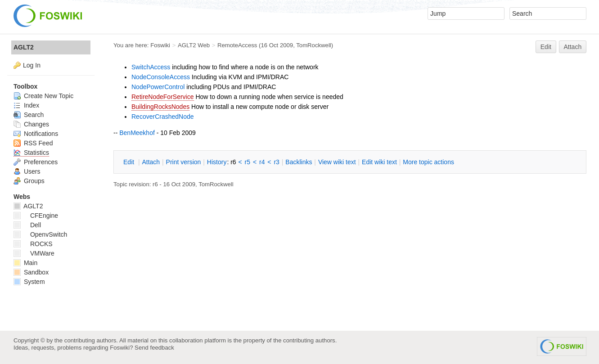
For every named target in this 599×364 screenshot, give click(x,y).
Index (26, 105)
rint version (184, 162)
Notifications (36, 134)
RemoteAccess (237, 45)
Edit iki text (379, 162)
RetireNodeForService (163, 97)
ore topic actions (428, 162)
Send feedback (154, 348)
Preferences (36, 162)
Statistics (31, 153)
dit (130, 162)
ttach (151, 162)
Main (25, 263)
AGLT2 (24, 47)
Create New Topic (43, 96)
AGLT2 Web (194, 45)
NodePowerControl (158, 87)
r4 (262, 162)
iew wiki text (337, 162)
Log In (32, 65)
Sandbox (31, 272)
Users (27, 171)
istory (217, 162)
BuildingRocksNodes (160, 107)
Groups (29, 181)
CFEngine (36, 216)
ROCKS (33, 244)
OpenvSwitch (40, 234)
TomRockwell (314, 45)
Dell (27, 225)
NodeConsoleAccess (161, 77)
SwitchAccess (151, 67)
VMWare (34, 253)
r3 (276, 162)
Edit (546, 47)
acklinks (299, 162)
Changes (31, 124)
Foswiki (160, 45)
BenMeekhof (137, 133)
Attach (573, 47)
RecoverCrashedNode (163, 117)
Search (29, 115)
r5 (248, 162)
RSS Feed (33, 143)
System (29, 282)
